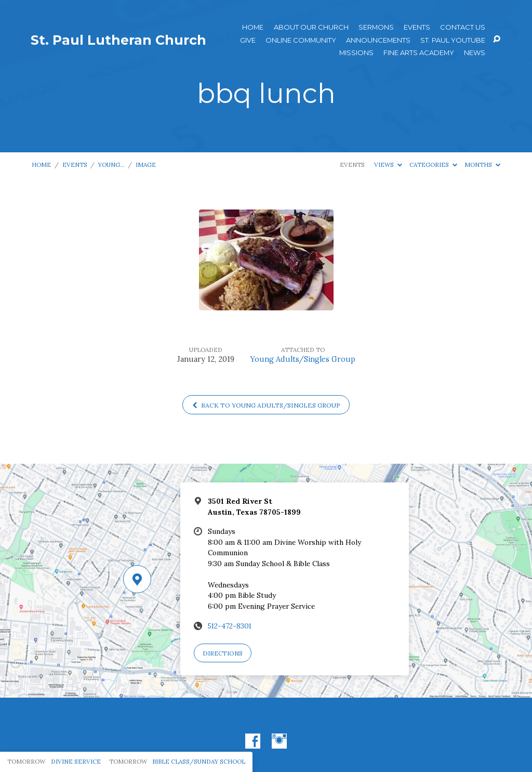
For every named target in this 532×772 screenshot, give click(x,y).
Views (388, 165)
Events (417, 27)
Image (146, 165)
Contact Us (463, 27)
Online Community (301, 40)
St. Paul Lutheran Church (118, 40)
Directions (223, 653)
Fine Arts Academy (419, 53)
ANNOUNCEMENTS (378, 40)
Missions (356, 53)
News (475, 53)
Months (482, 165)
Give (248, 40)
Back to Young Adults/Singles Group (266, 405)
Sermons (376, 27)
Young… (111, 165)
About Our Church (311, 27)
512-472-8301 (230, 626)
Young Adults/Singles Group (303, 359)
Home (253, 27)
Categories (433, 165)
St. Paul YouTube (453, 40)
